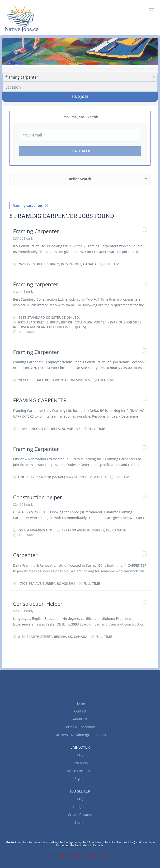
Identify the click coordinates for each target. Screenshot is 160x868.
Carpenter (25, 555)
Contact (80, 711)
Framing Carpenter (36, 231)
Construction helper (38, 497)
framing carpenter (27, 205)
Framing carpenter (36, 284)
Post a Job (80, 763)
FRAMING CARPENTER (40, 400)
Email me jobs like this (80, 117)
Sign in (80, 779)
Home (80, 703)
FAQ (80, 755)
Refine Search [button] (80, 179)
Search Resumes (80, 771)
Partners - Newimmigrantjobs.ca (80, 735)
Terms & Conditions (80, 727)
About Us (80, 719)
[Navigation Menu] (152, 9)
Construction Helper (38, 604)
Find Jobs (80, 97)
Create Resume (80, 815)
